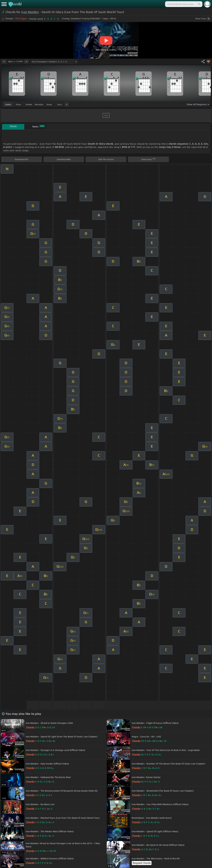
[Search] (199, 4)
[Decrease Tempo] (4, 62)
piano (18, 104)
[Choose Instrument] (67, 104)
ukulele (29, 104)
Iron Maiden (30, 12)
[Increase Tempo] (26, 62)
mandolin (39, 104)
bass (60, 104)
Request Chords (142, 863)
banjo (49, 104)
